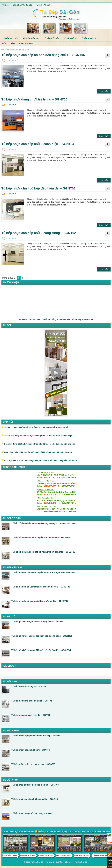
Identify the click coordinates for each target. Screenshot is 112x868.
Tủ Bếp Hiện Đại (31, 38)
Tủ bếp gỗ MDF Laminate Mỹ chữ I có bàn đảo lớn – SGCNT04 (41, 650)
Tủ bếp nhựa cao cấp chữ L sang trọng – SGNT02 (39, 233)
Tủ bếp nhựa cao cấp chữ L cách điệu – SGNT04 (38, 144)
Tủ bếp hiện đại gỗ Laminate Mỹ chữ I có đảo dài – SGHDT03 (41, 587)
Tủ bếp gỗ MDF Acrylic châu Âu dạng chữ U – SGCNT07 (38, 622)
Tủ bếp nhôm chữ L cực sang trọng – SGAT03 (33, 764)
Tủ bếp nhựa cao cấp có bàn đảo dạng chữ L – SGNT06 (43, 55)
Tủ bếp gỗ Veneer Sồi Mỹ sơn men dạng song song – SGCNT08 (42, 636)
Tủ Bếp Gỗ (71, 38)
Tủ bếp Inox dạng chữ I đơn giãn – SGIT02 (32, 701)
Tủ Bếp (5, 5)
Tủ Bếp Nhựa (11, 60)
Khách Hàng (26, 44)
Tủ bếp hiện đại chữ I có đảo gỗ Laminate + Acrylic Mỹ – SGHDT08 (43, 573)
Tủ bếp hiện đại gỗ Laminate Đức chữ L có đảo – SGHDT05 (40, 601)
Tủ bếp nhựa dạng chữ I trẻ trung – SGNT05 (34, 99)
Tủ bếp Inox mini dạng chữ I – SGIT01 (29, 687)
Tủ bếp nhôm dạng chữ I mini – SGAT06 (31, 750)
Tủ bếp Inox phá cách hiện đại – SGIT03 (31, 715)
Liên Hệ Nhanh (43, 5)
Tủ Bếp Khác (89, 38)
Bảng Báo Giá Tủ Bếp (23, 5)
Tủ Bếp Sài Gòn (10, 38)
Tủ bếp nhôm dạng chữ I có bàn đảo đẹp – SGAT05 (36, 736)
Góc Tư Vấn (8, 44)
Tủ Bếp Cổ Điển (51, 38)
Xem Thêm (104, 91)
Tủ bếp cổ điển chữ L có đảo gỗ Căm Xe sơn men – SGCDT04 (41, 538)
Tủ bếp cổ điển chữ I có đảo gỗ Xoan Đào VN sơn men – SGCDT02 (43, 552)
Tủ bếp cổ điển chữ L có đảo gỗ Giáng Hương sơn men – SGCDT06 (43, 523)
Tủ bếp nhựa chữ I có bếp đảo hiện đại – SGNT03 (38, 188)
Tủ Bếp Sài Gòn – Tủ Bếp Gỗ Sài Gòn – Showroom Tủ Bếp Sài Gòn (59, 862)
